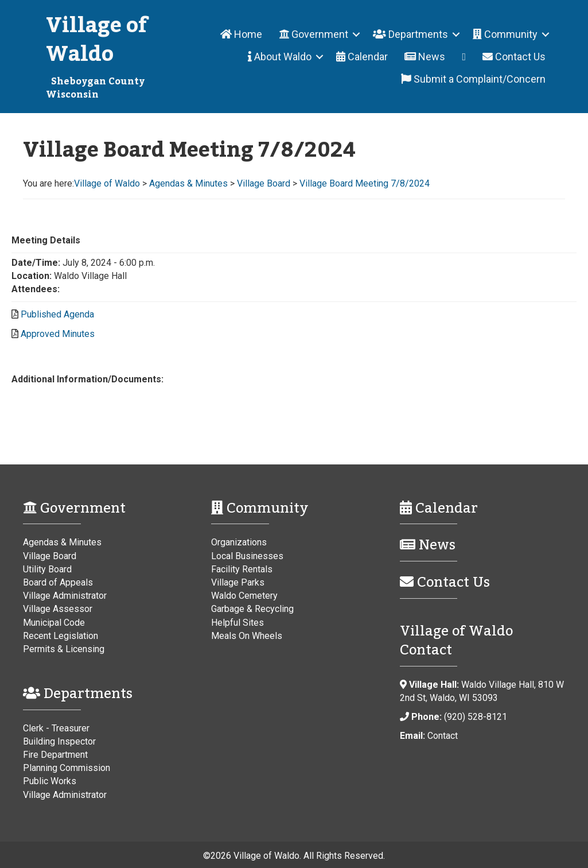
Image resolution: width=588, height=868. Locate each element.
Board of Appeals (58, 582)
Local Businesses (247, 556)
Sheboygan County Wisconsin (95, 88)
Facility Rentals (242, 569)
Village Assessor (58, 609)
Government (314, 34)
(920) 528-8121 (476, 717)
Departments (410, 34)
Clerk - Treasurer (56, 728)
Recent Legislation (61, 636)
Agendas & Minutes (62, 542)
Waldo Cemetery (244, 596)
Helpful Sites (237, 623)
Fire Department (55, 755)
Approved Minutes (58, 334)
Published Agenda (57, 314)
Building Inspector (59, 741)
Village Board (50, 556)
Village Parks (238, 582)
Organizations (239, 542)
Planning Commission (67, 768)
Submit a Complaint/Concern (473, 79)
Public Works (50, 781)
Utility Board (47, 569)
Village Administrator (65, 596)
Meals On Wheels (247, 636)
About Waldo (280, 57)
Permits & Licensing (64, 649)
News (425, 57)
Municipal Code (54, 623)
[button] (356, 34)
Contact (443, 736)
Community (505, 34)
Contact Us (514, 57)
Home (241, 34)
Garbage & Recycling (252, 609)
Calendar (362, 57)
